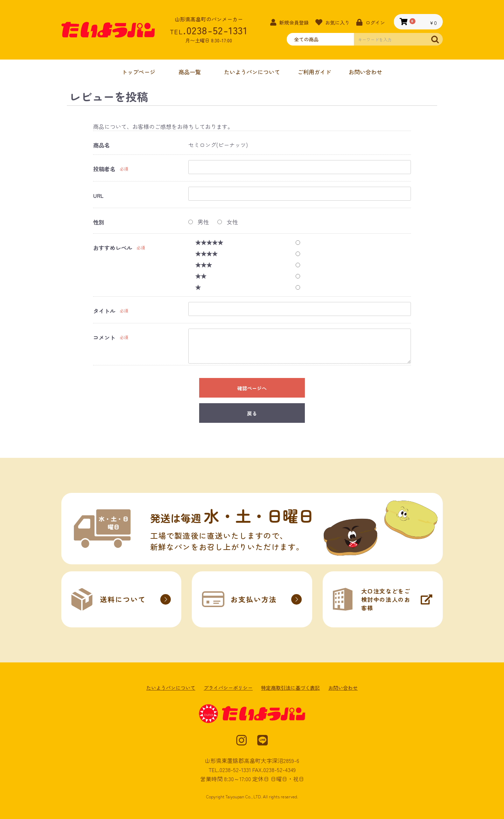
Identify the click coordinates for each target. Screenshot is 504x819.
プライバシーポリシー (228, 688)
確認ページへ (252, 388)
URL (98, 196)
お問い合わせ (365, 72)
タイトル (104, 311)
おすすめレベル (113, 248)
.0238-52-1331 (209, 30)
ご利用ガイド (314, 72)
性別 (99, 222)
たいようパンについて (252, 72)
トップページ (139, 72)
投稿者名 (104, 169)
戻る (252, 413)
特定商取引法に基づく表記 (290, 688)
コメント (104, 338)
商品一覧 (190, 72)
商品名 (101, 145)
